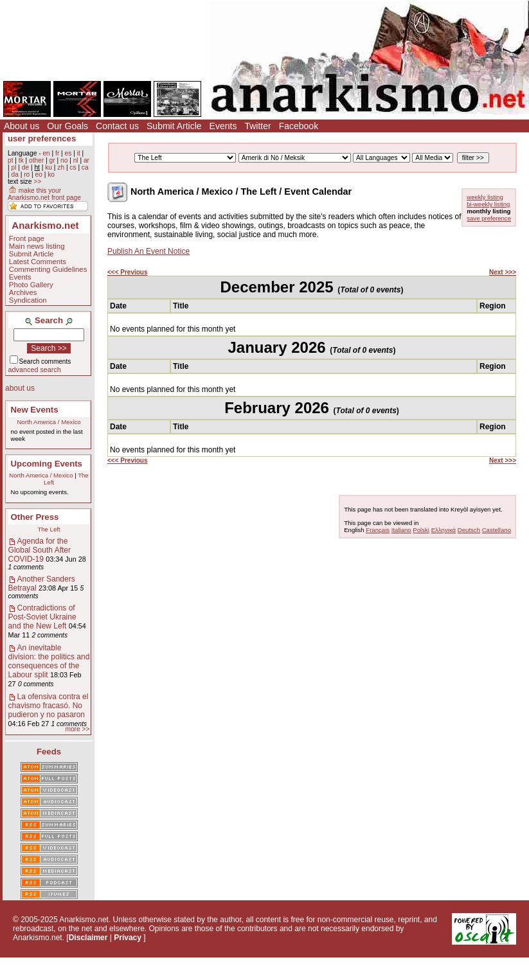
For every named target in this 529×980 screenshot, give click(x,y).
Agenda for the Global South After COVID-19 (40, 550)
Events (223, 126)
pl (13, 167)
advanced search (35, 370)
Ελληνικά (444, 530)
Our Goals (67, 126)
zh (61, 167)
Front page (27, 238)
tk (21, 160)
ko (51, 174)
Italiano (401, 530)
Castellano (497, 530)
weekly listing (485, 197)
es (68, 153)
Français (378, 530)
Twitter (257, 126)
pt (11, 160)
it (79, 153)
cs (73, 167)
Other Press (35, 517)
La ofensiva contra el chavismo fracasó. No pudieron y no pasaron (49, 706)
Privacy (128, 938)
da (14, 174)
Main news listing (37, 246)
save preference (489, 218)
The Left (49, 529)
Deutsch (469, 530)
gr (52, 160)
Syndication (28, 300)
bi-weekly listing (488, 204)
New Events (35, 410)
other (36, 160)
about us (20, 388)
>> (37, 182)
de (25, 167)
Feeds (49, 752)
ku (49, 167)
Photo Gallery (31, 285)
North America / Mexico (49, 422)
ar (86, 160)
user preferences (42, 138)
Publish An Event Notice (148, 251)
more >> (77, 729)
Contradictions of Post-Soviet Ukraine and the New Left (42, 617)
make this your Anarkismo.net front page (44, 194)
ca (85, 167)
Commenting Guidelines (48, 269)
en (46, 153)
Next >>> (503, 272)
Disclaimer (88, 938)
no (64, 160)
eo (39, 174)
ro (27, 174)
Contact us (117, 126)
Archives (23, 292)
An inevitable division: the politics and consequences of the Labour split (49, 661)
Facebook (299, 126)
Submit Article (174, 126)
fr (57, 153)
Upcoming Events (47, 464)
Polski (421, 530)
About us (22, 126)
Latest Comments (38, 262)
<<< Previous (128, 272)
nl (76, 160)
